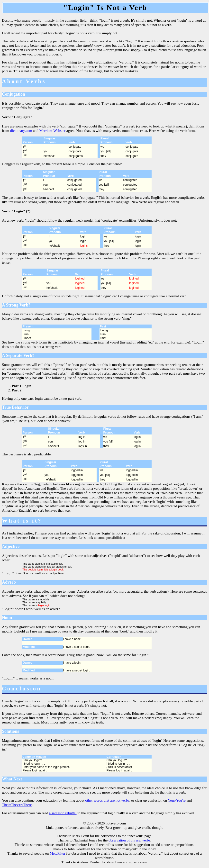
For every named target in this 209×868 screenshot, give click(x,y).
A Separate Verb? (18, 355)
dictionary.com (21, 131)
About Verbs (24, 81)
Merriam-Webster (52, 131)
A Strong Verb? (16, 305)
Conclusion (22, 689)
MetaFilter (57, 853)
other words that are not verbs (107, 800)
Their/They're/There (17, 805)
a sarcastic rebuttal (63, 813)
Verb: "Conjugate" (17, 117)
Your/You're (177, 800)
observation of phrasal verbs (129, 840)
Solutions (10, 731)
